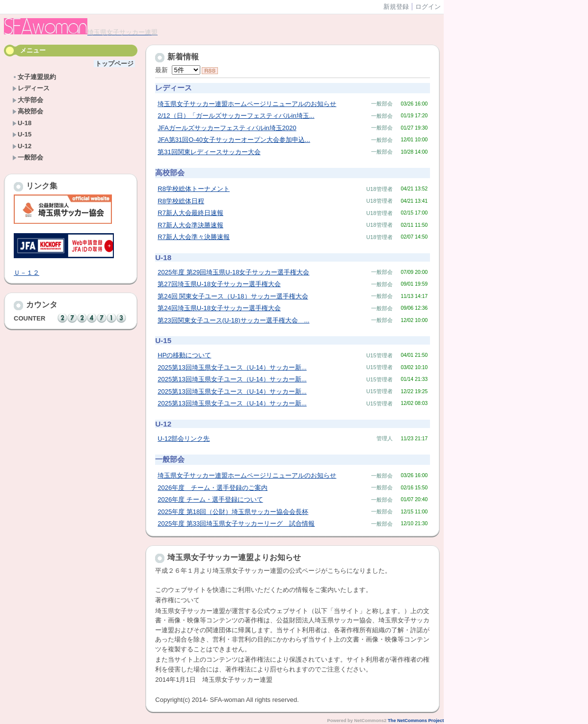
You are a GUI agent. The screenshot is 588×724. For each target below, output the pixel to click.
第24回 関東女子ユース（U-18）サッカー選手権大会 (233, 296)
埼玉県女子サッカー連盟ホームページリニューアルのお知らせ (247, 104)
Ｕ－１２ (27, 273)
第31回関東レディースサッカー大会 (209, 152)
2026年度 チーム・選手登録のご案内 (213, 488)
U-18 (22, 123)
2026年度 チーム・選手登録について (210, 499)
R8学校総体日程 (181, 201)
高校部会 (28, 111)
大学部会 (28, 100)
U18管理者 (379, 189)
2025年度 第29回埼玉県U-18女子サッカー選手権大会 (233, 272)
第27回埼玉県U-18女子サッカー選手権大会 (219, 284)
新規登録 (396, 7)
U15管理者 (379, 355)
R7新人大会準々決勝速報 (194, 237)
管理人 (385, 438)
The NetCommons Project (416, 721)
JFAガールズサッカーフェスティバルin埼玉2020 (227, 128)
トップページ (114, 64)
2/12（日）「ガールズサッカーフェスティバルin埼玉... (236, 116)
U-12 (22, 146)
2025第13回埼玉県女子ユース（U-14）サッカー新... (232, 367)
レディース (31, 88)
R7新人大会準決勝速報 (190, 225)
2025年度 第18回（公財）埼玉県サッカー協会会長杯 (233, 512)
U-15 (22, 134)
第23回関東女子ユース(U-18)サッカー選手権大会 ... (233, 320)
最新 (177, 70)
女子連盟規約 (34, 77)
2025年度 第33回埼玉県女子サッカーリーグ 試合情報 (236, 523)
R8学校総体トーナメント (194, 189)
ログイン (428, 7)
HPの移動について (184, 355)
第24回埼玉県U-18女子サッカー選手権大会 (219, 308)
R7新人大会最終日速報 (190, 213)
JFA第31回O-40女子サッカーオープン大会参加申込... (234, 140)
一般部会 (28, 157)
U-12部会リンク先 (184, 439)
